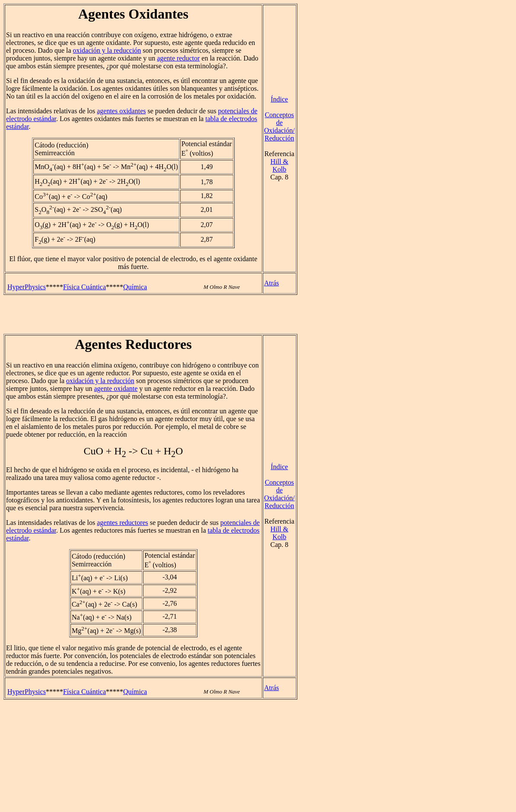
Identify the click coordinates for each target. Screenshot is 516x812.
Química (135, 287)
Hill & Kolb (279, 165)
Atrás (272, 283)
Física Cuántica (84, 287)
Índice (279, 99)
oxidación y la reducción (107, 50)
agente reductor (178, 58)
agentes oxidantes (121, 111)
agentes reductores (123, 523)
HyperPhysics (27, 287)
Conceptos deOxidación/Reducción (279, 126)
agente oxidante (116, 388)
